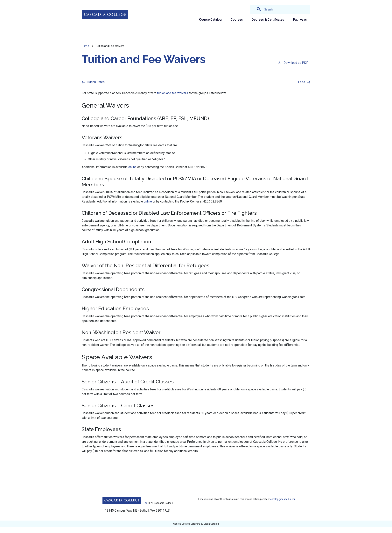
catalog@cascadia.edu (283, 499)
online (132, 167)
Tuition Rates (96, 82)
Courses (237, 20)
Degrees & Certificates (268, 20)
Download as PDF (293, 63)
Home (85, 46)
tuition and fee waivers (173, 93)
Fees (302, 82)
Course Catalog (210, 20)
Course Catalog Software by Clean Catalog (196, 524)
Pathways (300, 20)
